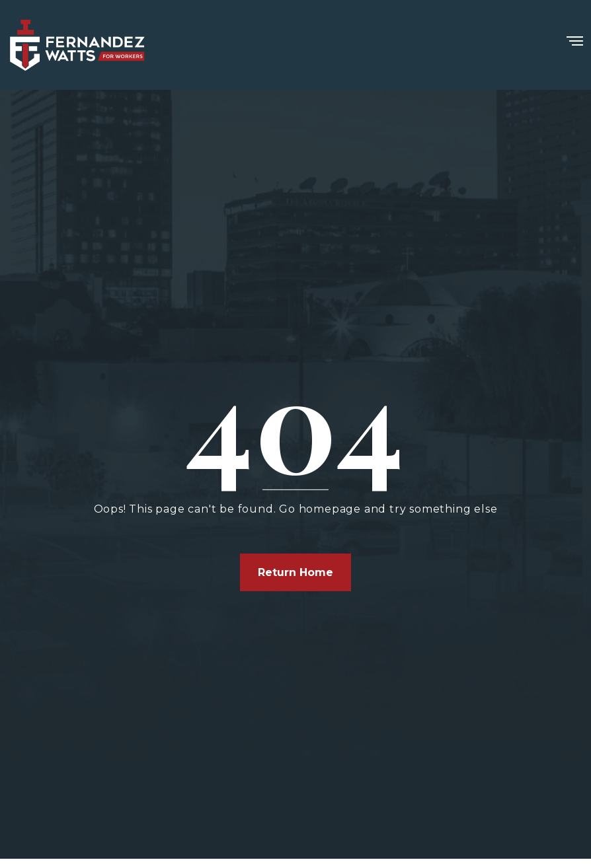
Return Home (295, 572)
